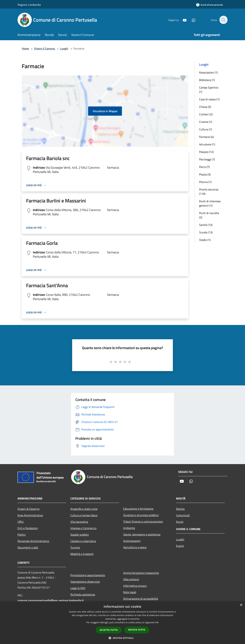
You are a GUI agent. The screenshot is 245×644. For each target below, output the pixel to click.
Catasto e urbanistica (83, 541)
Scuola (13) (206, 232)
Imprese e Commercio (83, 528)
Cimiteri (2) (206, 114)
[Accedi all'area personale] (209, 5)
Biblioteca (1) (207, 80)
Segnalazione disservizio (85, 582)
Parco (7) (204, 167)
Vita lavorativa (79, 522)
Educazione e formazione (138, 509)
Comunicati (183, 515)
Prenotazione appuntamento (88, 575)
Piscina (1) (205, 182)
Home (25, 48)
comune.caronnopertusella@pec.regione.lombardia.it (51, 600)
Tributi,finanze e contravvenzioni (143, 521)
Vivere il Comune (45, 48)
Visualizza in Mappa (105, 111)
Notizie (180, 509)
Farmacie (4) (206, 137)
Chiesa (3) (205, 107)
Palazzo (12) (206, 152)
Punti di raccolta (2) (209, 215)
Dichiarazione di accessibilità (141, 599)
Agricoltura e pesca (135, 547)
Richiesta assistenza (83, 594)
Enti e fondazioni (28, 528)
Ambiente (129, 528)
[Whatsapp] (191, 20)
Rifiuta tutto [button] (137, 630)
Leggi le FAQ (78, 588)
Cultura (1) (206, 129)
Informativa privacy (135, 586)
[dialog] (122, 623)
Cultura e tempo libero (84, 515)
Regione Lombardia (29, 5)
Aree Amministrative (30, 515)
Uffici (21, 522)
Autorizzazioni (132, 541)
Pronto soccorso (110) (209, 192)
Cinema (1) (206, 122)
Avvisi (180, 522)
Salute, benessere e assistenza (142, 534)
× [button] (241, 605)
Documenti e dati (28, 547)
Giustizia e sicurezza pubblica (141, 515)
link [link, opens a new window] (157, 622)
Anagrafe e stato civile (84, 509)
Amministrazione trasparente (141, 573)
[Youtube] (182, 20)
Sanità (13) (206, 225)
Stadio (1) (205, 240)
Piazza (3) (205, 174)
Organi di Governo (28, 509)
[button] (122, 638)
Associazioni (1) (208, 72)
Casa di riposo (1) (209, 99)
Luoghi (64, 48)
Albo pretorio (131, 579)
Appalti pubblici (80, 535)
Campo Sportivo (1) (209, 90)
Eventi (180, 546)
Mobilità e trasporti (82, 554)
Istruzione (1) (207, 144)
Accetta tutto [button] (109, 630)
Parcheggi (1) (207, 159)
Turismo (75, 547)
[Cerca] (223, 20)
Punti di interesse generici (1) (210, 203)
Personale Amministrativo (33, 541)
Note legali (130, 592)
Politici (22, 535)
